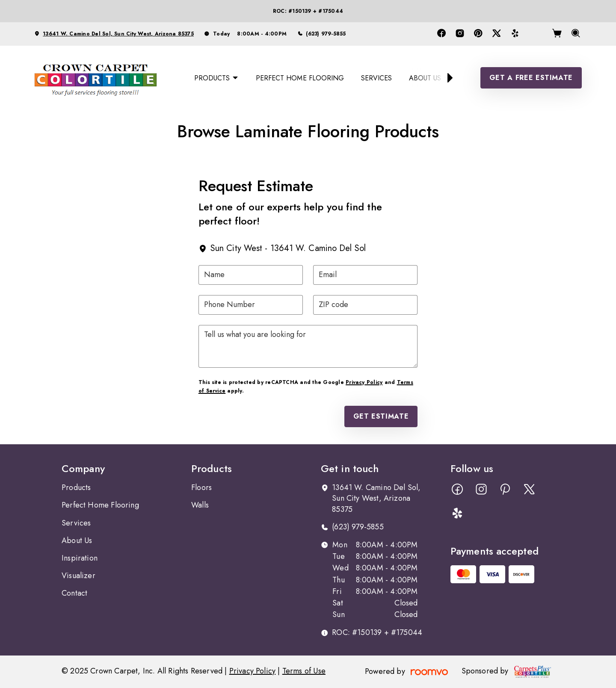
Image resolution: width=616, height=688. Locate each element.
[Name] (251, 275)
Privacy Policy (364, 382)
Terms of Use (304, 671)
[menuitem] (216, 78)
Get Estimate (381, 416)
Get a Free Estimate (531, 78)
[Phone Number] (251, 305)
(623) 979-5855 (326, 34)
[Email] (365, 275)
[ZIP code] (365, 305)
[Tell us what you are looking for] (308, 346)
